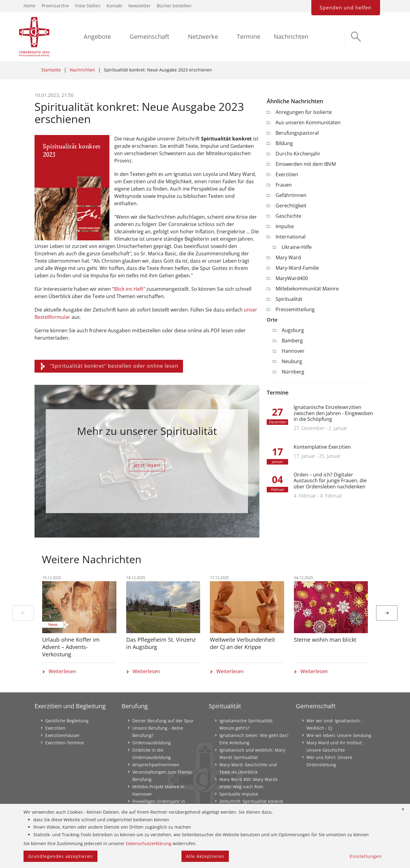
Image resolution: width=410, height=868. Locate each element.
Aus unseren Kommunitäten (308, 122)
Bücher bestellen (174, 6)
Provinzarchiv (55, 6)
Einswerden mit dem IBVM (306, 164)
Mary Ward (288, 257)
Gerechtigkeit (291, 206)
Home (29, 6)
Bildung (284, 143)
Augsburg (293, 330)
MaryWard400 (292, 278)
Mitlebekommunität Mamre (307, 289)
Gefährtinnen (291, 195)
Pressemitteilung (295, 309)
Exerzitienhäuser (62, 735)
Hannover (293, 351)
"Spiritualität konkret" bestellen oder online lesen (109, 366)
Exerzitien (287, 174)
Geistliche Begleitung (67, 721)
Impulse (285, 226)
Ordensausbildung (152, 743)
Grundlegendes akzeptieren (60, 856)
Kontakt (114, 6)
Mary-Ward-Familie (297, 268)
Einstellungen (366, 856)
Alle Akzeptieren (205, 856)
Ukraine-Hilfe (297, 247)
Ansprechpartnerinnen (156, 765)
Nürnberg (293, 372)
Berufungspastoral (297, 133)
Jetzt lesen (147, 465)
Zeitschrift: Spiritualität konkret (251, 801)
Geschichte (288, 216)
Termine (249, 36)
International (291, 237)
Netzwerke (203, 36)
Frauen (284, 185)
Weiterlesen (59, 671)
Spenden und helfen (346, 8)
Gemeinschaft (149, 36)
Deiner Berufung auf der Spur (163, 721)
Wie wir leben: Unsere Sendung (339, 735)
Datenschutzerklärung (149, 843)
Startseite (51, 70)
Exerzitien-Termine (65, 743)
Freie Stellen (88, 6)
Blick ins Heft (129, 289)
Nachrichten (291, 36)
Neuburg (292, 361)
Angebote (97, 36)
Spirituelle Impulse (239, 794)
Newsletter (139, 6)
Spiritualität (289, 299)
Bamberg (292, 341)
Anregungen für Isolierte (304, 112)
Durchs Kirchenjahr (298, 154)
